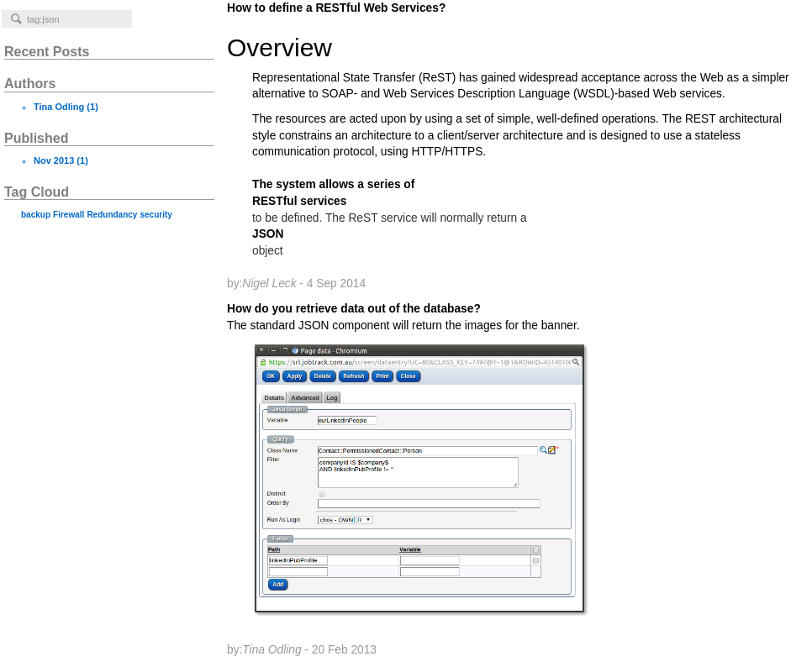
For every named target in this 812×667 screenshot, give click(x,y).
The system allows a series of (333, 184)
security (156, 215)
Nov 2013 (54, 160)
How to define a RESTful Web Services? (515, 89)
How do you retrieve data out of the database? (515, 479)
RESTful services (299, 201)
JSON (268, 234)
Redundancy (112, 215)
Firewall (69, 215)
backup (36, 215)
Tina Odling (59, 107)
